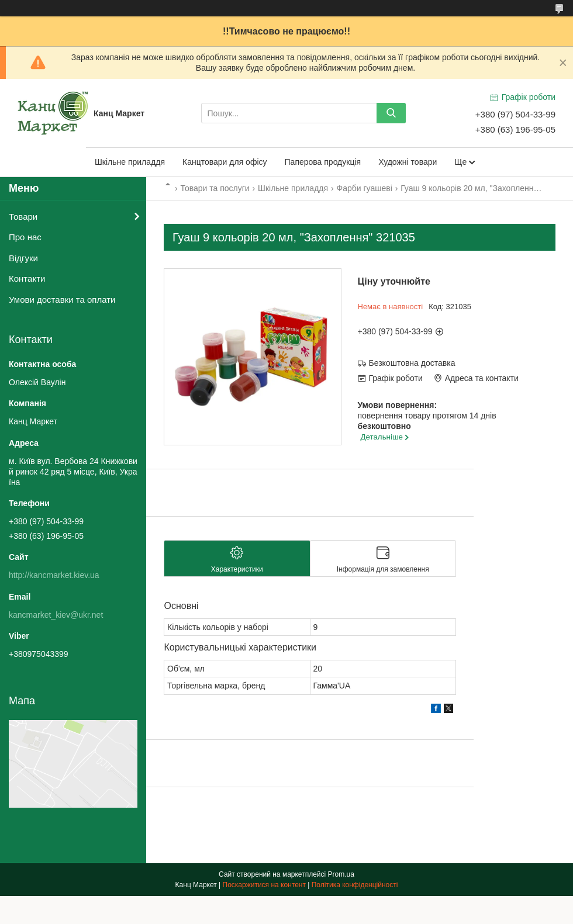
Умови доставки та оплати (62, 300)
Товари (23, 217)
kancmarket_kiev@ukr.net (56, 615)
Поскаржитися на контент (264, 885)
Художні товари (408, 162)
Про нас (25, 237)
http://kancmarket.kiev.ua (54, 575)
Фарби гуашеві (365, 188)
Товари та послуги (215, 188)
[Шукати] (391, 113)
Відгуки (23, 258)
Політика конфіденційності (355, 885)
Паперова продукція (323, 162)
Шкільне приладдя (130, 162)
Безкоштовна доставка (412, 363)
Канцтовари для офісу (225, 162)
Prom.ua (341, 874)
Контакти (27, 278)
